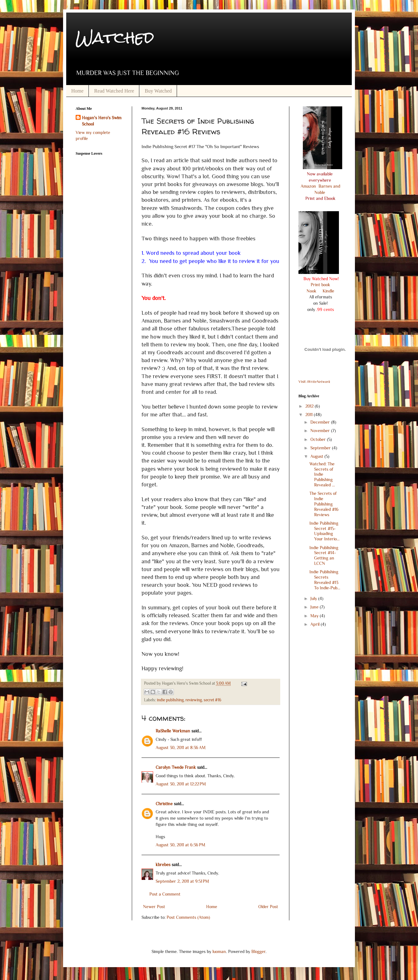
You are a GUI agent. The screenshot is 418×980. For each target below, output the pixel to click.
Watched (115, 37)
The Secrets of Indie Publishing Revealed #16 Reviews (324, 504)
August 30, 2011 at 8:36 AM (181, 747)
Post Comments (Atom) (188, 917)
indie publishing (170, 700)
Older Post (268, 907)
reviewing (194, 700)
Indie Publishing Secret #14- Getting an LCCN (324, 555)
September (321, 448)
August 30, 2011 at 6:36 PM (180, 845)
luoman (219, 951)
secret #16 (212, 700)
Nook (311, 291)
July (314, 598)
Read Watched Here (114, 91)
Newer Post (154, 907)
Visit (314, 382)
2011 (310, 415)
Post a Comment (165, 894)
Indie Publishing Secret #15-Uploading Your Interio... (324, 531)
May (315, 616)
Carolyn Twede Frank (176, 767)
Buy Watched (158, 91)
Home (77, 91)
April (316, 624)
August (317, 456)
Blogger (258, 951)
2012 (310, 406)
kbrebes (163, 865)
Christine (164, 804)
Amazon (309, 186)
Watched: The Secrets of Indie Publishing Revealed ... (322, 474)
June (315, 607)
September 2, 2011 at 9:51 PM (182, 881)
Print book (320, 285)
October (319, 439)
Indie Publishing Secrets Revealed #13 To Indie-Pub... (325, 580)
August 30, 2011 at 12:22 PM (181, 784)
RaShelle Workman (173, 731)
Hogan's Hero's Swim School (102, 121)
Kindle (328, 291)
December (321, 422)
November (321, 431)
